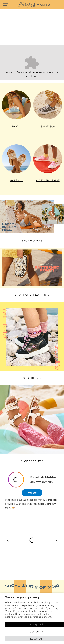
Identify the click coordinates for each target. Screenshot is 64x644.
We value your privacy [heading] (22, 597)
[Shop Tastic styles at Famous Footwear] (16, 105)
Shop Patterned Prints (32, 295)
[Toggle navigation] (5, 6)
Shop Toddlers (32, 461)
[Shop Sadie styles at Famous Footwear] (48, 105)
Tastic (16, 126)
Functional (24, 72)
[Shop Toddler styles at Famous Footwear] (32, 420)
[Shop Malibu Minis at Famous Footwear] (32, 336)
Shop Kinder (32, 378)
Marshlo (16, 180)
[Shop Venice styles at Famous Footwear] (16, 159)
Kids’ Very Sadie (48, 180)
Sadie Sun (48, 126)
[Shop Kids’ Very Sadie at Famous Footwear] (48, 159)
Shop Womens (32, 241)
